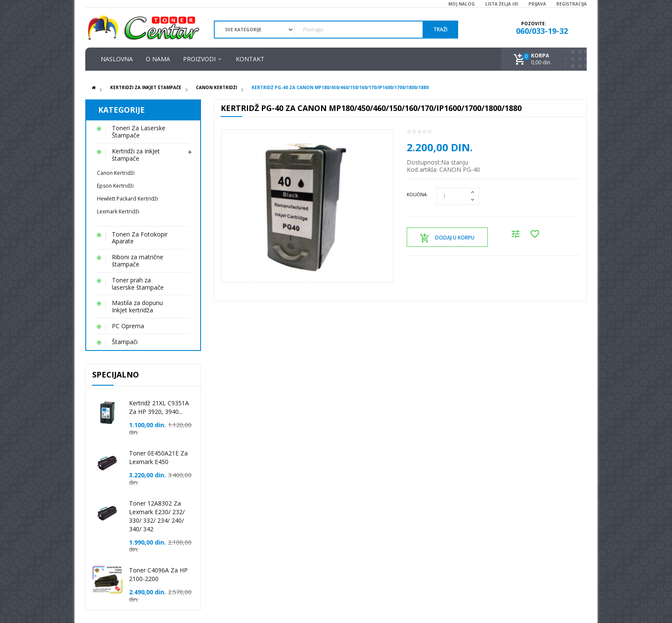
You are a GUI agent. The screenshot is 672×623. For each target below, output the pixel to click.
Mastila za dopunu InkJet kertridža (137, 306)
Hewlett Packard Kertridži (127, 199)
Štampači (125, 342)
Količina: (417, 195)
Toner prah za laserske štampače (138, 284)
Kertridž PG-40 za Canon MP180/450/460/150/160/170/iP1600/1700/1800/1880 (340, 87)
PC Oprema (128, 326)
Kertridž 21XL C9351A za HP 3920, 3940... (159, 407)
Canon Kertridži (216, 87)
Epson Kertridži (115, 186)
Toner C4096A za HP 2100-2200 (158, 574)
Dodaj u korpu (447, 238)
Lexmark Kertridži (118, 211)
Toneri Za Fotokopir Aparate (140, 238)
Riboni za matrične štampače (138, 261)
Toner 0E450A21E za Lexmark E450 (158, 457)
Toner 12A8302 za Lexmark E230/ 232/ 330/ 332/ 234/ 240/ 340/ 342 (157, 516)
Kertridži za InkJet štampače (146, 87)
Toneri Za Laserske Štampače (139, 132)
